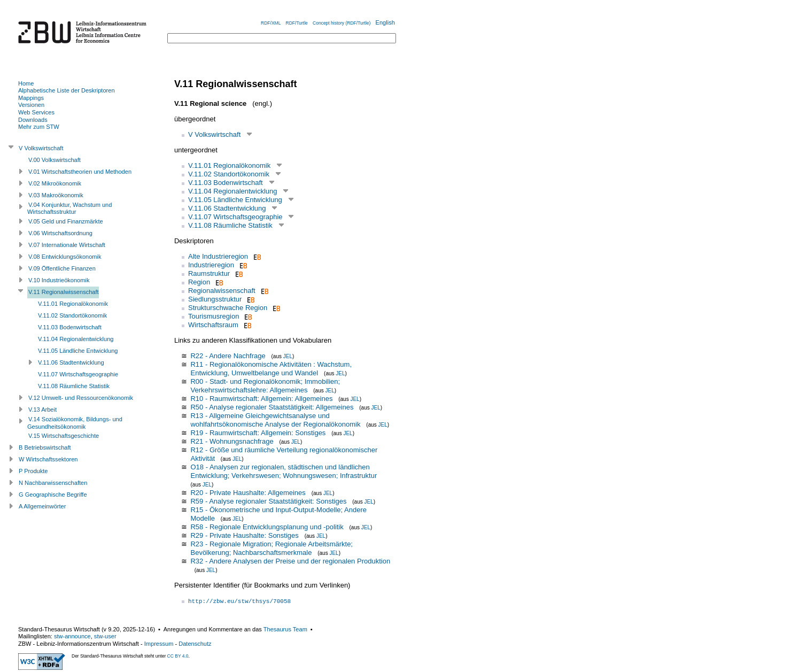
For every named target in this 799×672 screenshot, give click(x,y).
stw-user (105, 636)
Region (199, 282)
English (385, 22)
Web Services (36, 112)
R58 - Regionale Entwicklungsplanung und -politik (267, 527)
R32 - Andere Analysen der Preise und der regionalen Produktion (290, 561)
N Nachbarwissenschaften (53, 483)
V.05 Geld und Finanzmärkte (66, 221)
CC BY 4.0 (178, 656)
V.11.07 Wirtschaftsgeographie (235, 217)
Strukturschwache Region (228, 308)
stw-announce (72, 636)
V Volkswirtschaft (214, 134)
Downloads (33, 120)
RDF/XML (271, 23)
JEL (288, 356)
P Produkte (33, 471)
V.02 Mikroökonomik (55, 183)
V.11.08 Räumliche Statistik (230, 225)
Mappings (31, 98)
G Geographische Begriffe (53, 495)
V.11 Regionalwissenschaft (64, 292)
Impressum (159, 644)
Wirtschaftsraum (213, 325)
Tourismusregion (214, 316)
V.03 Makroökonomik (56, 195)
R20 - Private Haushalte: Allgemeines (248, 493)
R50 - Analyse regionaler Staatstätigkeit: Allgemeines (272, 407)
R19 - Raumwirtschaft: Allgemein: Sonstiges (258, 433)
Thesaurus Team (285, 629)
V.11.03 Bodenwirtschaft (226, 183)
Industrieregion (211, 265)
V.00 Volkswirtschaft (55, 160)
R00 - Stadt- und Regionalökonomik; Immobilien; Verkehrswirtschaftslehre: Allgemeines (265, 386)
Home (26, 83)
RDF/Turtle (297, 23)
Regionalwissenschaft (222, 291)
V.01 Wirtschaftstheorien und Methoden (80, 172)
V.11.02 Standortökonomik (229, 174)
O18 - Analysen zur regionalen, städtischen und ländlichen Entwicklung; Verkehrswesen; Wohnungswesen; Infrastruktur (284, 471)
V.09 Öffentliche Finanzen (62, 268)
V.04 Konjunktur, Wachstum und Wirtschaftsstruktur (69, 208)
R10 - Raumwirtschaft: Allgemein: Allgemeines (261, 399)
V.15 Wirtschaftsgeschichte (64, 436)
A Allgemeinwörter (42, 506)
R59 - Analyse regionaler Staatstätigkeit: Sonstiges (268, 501)
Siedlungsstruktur (215, 299)
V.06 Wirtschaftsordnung (60, 233)
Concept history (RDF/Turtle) (342, 23)
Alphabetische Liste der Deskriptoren (67, 90)
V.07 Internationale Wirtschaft (67, 245)
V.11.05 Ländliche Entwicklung (235, 200)
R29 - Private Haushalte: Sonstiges (244, 535)
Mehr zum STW (39, 127)
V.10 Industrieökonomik (59, 280)
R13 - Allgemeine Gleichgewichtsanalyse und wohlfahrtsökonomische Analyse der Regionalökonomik (275, 420)
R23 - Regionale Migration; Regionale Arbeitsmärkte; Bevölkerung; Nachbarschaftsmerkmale (271, 548)
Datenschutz (195, 644)
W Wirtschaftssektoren (48, 459)
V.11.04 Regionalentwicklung (232, 191)
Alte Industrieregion (218, 256)
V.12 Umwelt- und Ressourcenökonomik (81, 398)
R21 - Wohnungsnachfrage (232, 441)
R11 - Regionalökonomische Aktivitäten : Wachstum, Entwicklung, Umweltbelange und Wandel (271, 369)
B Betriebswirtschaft (45, 447)
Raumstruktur (209, 273)
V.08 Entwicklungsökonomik (65, 257)
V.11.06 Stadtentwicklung (227, 208)
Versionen (31, 105)
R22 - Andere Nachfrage (228, 356)
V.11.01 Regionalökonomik (229, 165)
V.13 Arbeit (42, 410)
